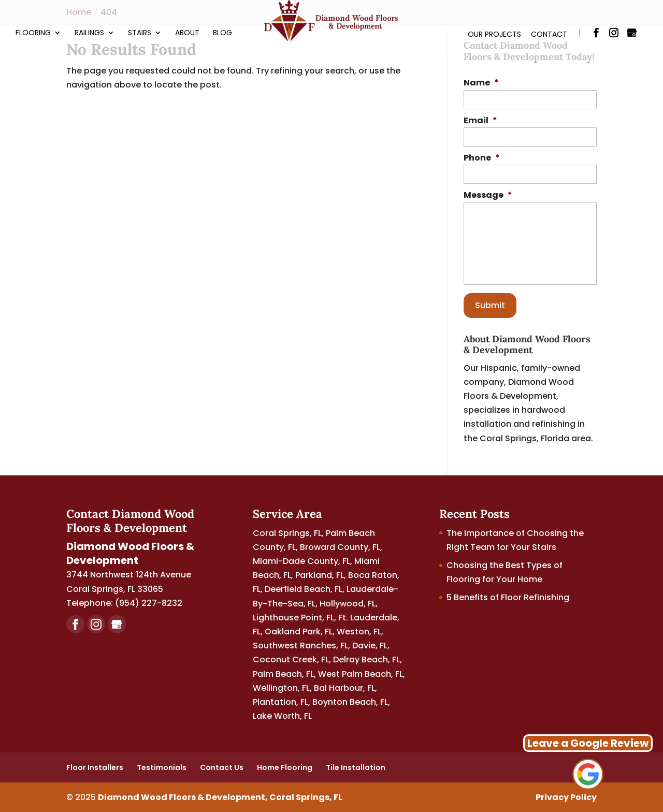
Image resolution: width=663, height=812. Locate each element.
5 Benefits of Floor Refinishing (508, 597)
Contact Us (222, 767)
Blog (222, 33)
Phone (482, 158)
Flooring (33, 33)
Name (481, 83)
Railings (89, 33)
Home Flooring (285, 767)
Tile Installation (356, 767)
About (187, 33)
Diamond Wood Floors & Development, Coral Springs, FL (220, 797)
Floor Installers (95, 767)
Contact (549, 34)
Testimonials (162, 767)
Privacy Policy (566, 797)
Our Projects (494, 34)
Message (488, 195)
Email (480, 121)
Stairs (140, 33)
